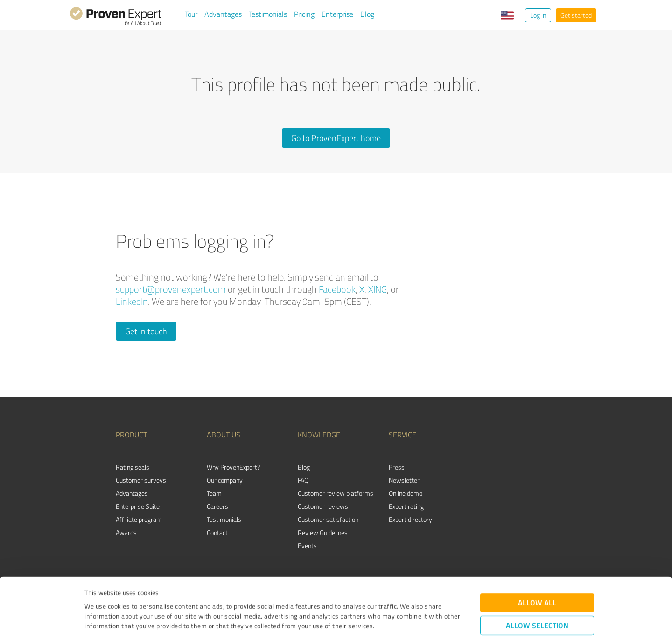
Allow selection (537, 576)
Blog (367, 14)
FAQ (303, 480)
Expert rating (406, 506)
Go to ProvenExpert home (336, 138)
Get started (576, 15)
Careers (217, 506)
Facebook (337, 289)
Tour (191, 14)
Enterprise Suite (138, 506)
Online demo (406, 493)
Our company (225, 480)
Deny (537, 605)
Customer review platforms (336, 493)
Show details (395, 622)
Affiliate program (139, 519)
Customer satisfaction (328, 519)
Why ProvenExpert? (233, 467)
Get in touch (146, 331)
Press (397, 467)
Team (214, 493)
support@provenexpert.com (171, 289)
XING (378, 289)
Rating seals (133, 467)
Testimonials (268, 14)
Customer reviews (323, 506)
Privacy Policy (131, 596)
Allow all (537, 553)
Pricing (304, 14)
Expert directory (410, 519)
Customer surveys (141, 480)
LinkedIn (132, 301)
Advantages (223, 14)
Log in (538, 15)
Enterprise (337, 14)
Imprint (95, 596)
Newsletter (404, 480)
